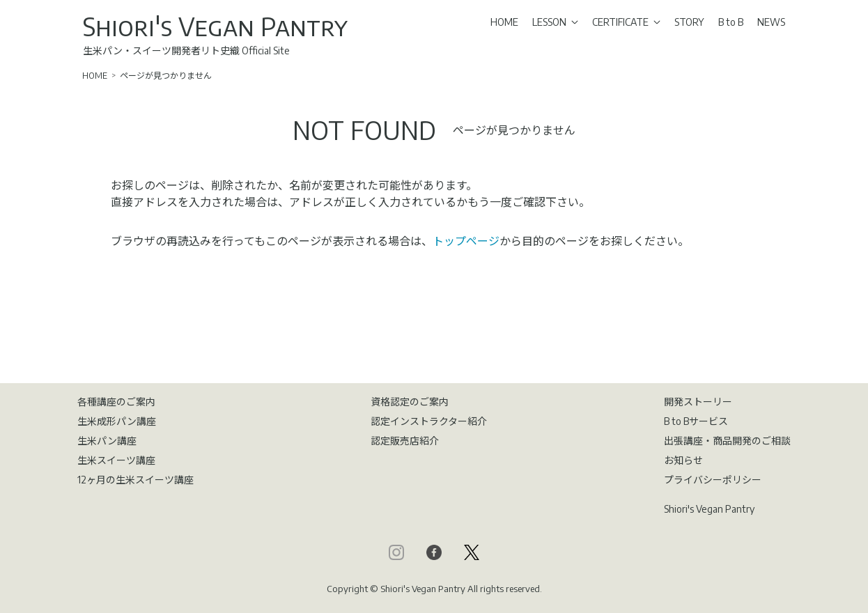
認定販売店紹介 (405, 441)
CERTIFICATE (626, 22)
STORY (689, 22)
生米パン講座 (107, 441)
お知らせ (683, 460)
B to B (731, 22)
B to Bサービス (696, 421)
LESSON (555, 22)
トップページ (466, 241)
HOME (504, 22)
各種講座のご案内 (116, 402)
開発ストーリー (698, 402)
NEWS (771, 22)
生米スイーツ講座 (116, 460)
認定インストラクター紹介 (429, 421)
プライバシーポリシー (713, 480)
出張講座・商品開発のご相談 (727, 441)
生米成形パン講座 (117, 421)
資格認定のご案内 (410, 402)
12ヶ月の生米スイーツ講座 (135, 480)
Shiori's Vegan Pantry (215, 26)
